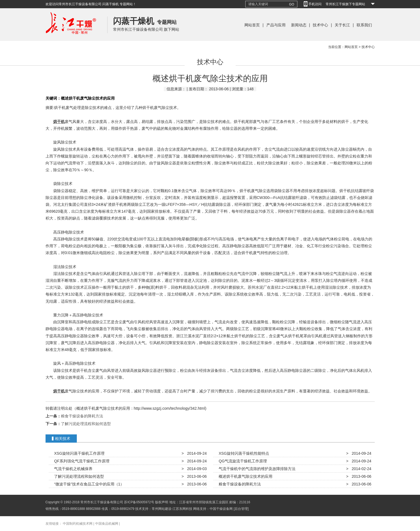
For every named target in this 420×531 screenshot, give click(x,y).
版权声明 (162, 502)
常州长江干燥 (71, 40)
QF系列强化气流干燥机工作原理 (81, 461)
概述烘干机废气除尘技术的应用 (245, 476)
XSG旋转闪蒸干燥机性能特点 (243, 453)
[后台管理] (241, 509)
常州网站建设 (162, 509)
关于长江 (342, 25)
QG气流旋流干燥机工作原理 (242, 461)
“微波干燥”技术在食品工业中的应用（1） (88, 484)
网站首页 (252, 25)
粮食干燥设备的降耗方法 (82, 416)
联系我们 (364, 25)
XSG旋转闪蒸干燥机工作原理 (78, 453)
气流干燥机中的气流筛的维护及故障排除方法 (256, 469)
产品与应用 (276, 25)
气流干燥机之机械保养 (72, 469)
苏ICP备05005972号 (139, 502)
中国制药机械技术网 (78, 524)
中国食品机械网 (107, 524)
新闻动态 (299, 25)
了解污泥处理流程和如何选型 (86, 424)
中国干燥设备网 (221, 509)
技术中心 (320, 25)
